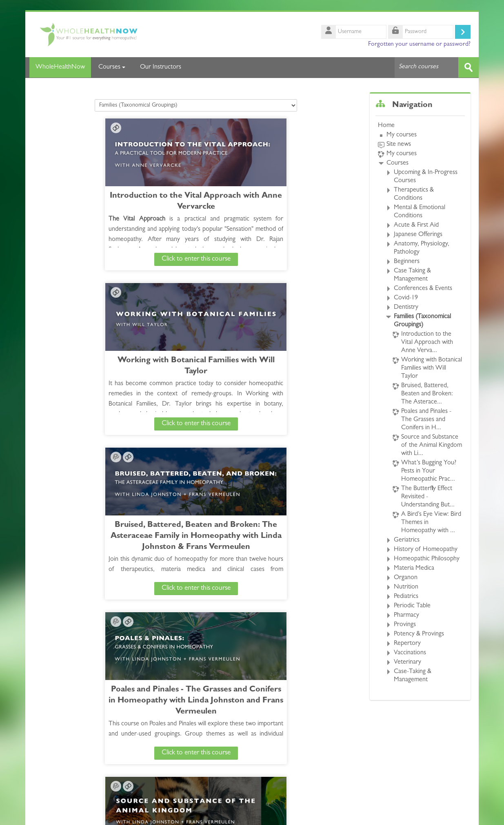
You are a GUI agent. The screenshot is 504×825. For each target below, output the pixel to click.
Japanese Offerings (418, 234)
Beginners (407, 261)
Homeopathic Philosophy (427, 559)
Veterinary (407, 662)
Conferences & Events (423, 288)
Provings (405, 624)
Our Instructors (161, 67)
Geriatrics (407, 540)
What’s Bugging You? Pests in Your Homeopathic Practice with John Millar (274, 536)
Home (386, 125)
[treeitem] (420, 402)
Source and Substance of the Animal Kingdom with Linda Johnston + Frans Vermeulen (118, 536)
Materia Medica (414, 568)
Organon (406, 577)
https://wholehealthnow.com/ (84, 815)
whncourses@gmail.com (184, 815)
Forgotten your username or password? (419, 45)
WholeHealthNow (58, 67)
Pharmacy (406, 615)
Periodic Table (412, 606)
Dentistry (406, 307)
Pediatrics (406, 596)
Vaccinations (410, 653)
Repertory (407, 643)
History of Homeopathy (426, 549)
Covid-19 (406, 298)
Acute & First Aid (416, 225)
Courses (112, 67)
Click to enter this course (118, 259)
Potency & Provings (419, 634)
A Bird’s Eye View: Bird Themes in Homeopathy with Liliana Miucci (274, 701)
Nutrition (406, 587)
